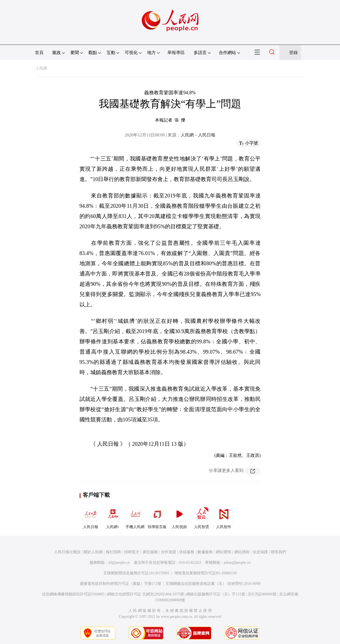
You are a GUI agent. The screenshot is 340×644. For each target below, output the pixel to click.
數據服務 (205, 552)
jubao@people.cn (237, 563)
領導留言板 (157, 517)
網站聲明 (223, 552)
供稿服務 (187, 552)
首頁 (39, 53)
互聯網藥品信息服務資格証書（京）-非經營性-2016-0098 (213, 584)
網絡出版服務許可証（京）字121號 (216, 594)
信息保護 (260, 552)
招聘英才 (132, 552)
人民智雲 (202, 517)
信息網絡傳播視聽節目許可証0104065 (73, 594)
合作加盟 (169, 552)
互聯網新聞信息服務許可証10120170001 (136, 573)
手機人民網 (135, 517)
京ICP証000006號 (262, 594)
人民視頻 (179, 517)
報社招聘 (113, 552)
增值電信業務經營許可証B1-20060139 (205, 573)
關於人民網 (93, 552)
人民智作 (224, 517)
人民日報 (91, 517)
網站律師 (242, 552)
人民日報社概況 (67, 552)
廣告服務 (150, 552)
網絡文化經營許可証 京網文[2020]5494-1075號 (146, 594)
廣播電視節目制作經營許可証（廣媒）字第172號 (121, 584)
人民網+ (113, 517)
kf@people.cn (119, 563)
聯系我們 (278, 552)
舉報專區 (176, 53)
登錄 (293, 53)
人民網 (41, 68)
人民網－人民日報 (198, 135)
